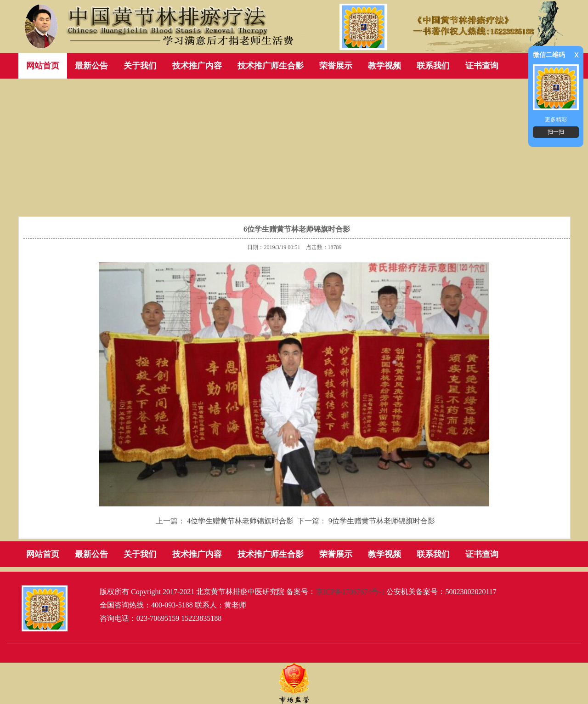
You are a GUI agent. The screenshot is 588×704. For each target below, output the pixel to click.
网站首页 (43, 66)
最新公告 (91, 66)
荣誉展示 (336, 66)
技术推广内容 (197, 66)
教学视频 (384, 66)
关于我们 (140, 66)
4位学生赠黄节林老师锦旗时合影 (240, 521)
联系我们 (433, 66)
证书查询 (482, 66)
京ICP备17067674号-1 (350, 592)
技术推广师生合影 (271, 66)
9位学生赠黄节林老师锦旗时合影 (382, 521)
